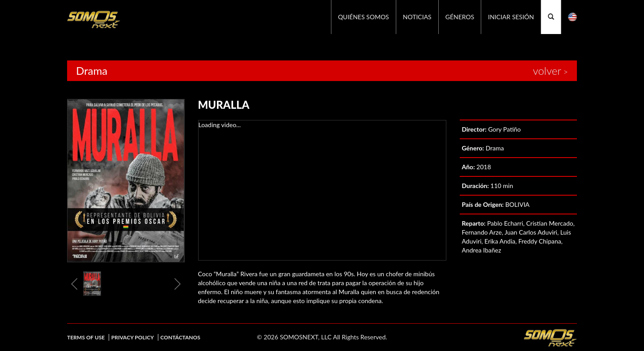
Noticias (417, 17)
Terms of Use (86, 337)
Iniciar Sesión (511, 17)
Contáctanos (180, 337)
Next (178, 284)
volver (547, 71)
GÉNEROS (460, 17)
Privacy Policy (133, 337)
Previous (74, 284)
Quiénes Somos (364, 17)
